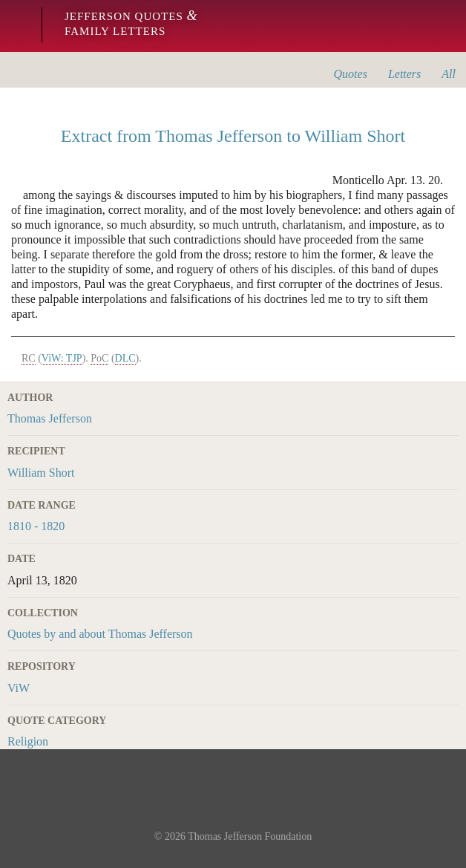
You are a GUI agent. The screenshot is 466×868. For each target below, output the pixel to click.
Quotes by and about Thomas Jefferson (100, 634)
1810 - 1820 (36, 526)
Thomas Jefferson (50, 418)
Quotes (351, 74)
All (449, 74)
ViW (19, 688)
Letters (404, 74)
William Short (41, 473)
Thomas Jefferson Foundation (250, 836)
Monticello (17, 26)
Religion (28, 741)
